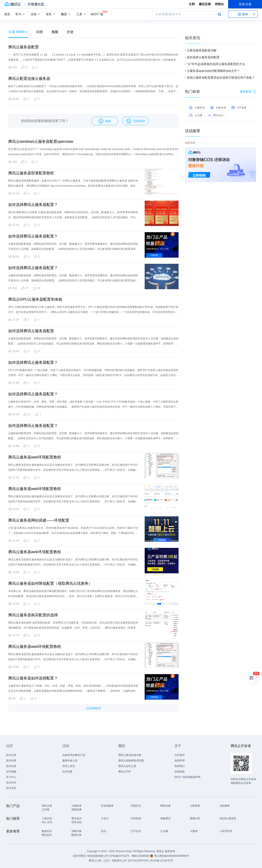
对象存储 (218, 108)
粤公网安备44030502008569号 (172, 856)
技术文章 (11, 755)
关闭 (253, 152)
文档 (192, 4)
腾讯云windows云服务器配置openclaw (41, 142)
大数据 (194, 831)
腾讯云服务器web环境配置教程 (35, 457)
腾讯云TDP (125, 772)
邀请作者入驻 (70, 761)
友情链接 (180, 772)
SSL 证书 (47, 822)
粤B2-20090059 (141, 856)
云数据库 (195, 806)
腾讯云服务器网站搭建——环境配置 (39, 520)
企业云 (105, 818)
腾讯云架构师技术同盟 (131, 761)
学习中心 (11, 777)
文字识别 (136, 831)
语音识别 (76, 822)
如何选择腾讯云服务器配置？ (33, 205)
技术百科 (11, 783)
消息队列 (136, 806)
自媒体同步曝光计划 (74, 755)
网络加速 (165, 806)
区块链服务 (107, 806)
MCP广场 (97, 14)
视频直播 (76, 810)
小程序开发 (226, 831)
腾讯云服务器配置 (24, 47)
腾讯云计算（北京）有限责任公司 (108, 861)
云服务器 (197, 108)
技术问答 (11, 761)
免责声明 (180, 761)
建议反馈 (205, 4)
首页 (7, 14)
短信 (104, 831)
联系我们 (180, 766)
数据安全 (47, 831)
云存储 (46, 810)
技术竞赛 (67, 772)
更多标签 (248, 92)
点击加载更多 (93, 708)
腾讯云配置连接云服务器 (29, 79)
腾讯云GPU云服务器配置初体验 (35, 299)
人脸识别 (47, 818)
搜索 (219, 14)
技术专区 (11, 788)
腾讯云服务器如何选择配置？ (33, 678)
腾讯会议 (216, 115)
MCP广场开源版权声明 (188, 777)
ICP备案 (239, 108)
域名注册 (47, 806)
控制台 (219, 4)
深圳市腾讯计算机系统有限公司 (90, 856)
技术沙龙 (11, 766)
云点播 (196, 115)
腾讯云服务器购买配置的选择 (33, 615)
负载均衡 (76, 831)
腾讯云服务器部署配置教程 (31, 173)
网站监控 (47, 835)
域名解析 (225, 806)
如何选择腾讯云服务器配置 (31, 331)
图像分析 (195, 818)
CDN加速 (136, 818)
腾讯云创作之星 (127, 766)
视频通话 (165, 818)
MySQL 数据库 (228, 818)
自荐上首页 (69, 766)
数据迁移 (76, 835)
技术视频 (11, 772)
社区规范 (180, 755)
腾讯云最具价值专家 (130, 755)
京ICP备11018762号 (161, 861)
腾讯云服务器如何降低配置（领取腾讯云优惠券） (50, 583)
